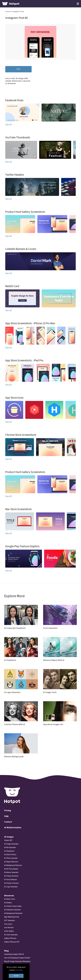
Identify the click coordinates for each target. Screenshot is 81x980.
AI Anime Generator (11, 872)
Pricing (8, 810)
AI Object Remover (11, 862)
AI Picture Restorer (11, 876)
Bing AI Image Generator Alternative (17, 961)
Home (8, 12)
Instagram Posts (18, 12)
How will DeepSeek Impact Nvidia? (17, 958)
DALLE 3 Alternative (12, 965)
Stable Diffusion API (12, 942)
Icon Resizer (9, 928)
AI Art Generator (10, 847)
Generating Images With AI (14, 954)
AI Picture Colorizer (11, 883)
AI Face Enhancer (11, 880)
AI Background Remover (13, 865)
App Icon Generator (11, 972)
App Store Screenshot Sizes (15, 968)
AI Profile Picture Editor (13, 906)
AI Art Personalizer (11, 869)
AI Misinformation (13, 827)
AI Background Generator (13, 913)
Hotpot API (8, 840)
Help (6, 816)
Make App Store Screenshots (15, 976)
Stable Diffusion (10, 938)
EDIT (19, 69)
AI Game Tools (10, 899)
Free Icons (8, 924)
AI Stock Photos (10, 855)
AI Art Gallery (9, 931)
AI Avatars (8, 903)
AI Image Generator (11, 844)
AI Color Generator (11, 935)
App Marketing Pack (12, 917)
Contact (8, 822)
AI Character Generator (12, 910)
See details (19, 970)
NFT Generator (10, 920)
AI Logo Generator (11, 887)
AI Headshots (9, 851)
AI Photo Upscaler (11, 858)
